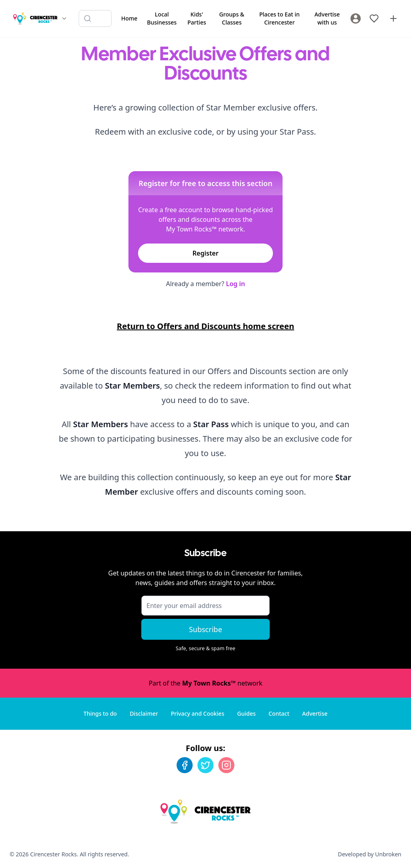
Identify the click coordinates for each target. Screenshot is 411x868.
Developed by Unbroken (370, 854)
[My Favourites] (374, 18)
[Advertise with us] (393, 18)
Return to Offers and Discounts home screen (205, 326)
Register (206, 253)
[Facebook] (185, 765)
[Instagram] (226, 765)
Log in (236, 284)
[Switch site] (64, 18)
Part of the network (205, 683)
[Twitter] (205, 765)
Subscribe (206, 629)
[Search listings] (95, 18)
